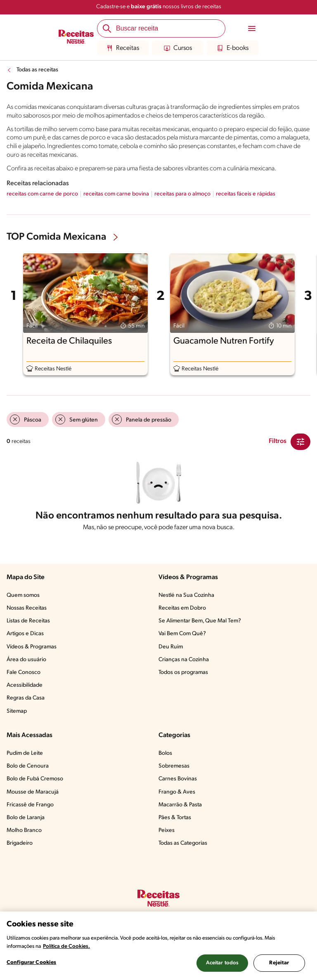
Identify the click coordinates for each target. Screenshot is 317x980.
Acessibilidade (25, 685)
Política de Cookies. (66, 946)
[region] (158, 946)
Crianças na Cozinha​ (184, 660)
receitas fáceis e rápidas (246, 194)
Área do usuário (26, 660)
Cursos (178, 48)
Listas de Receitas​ (28, 621)
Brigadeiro (20, 843)
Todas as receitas (37, 70)
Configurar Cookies (31, 962)
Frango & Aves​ (177, 792)
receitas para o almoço (182, 194)
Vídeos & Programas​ (32, 647)
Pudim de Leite (25, 753)
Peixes (167, 830)
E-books (233, 48)
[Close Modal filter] (300, 442)
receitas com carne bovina (116, 194)
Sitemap (17, 711)
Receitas (123, 48)
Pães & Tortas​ (175, 818)
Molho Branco (24, 830)
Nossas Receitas (27, 608)
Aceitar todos (222, 963)
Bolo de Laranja (26, 818)
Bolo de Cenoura (28, 766)
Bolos (165, 753)
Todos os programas (183, 673)
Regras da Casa (26, 698)
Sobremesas (174, 766)
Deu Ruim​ (171, 647)
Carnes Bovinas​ (178, 779)
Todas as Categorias (183, 843)
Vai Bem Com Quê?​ (182, 634)
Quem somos (23, 595)
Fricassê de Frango (30, 805)
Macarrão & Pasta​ (180, 805)
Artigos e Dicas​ (25, 634)
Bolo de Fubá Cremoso (35, 779)
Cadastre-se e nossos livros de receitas (159, 7)
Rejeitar (279, 963)
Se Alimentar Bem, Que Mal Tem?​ (200, 621)
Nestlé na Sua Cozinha (186, 595)
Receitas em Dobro (182, 608)
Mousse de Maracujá (33, 792)
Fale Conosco (24, 673)
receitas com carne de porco (42, 194)
